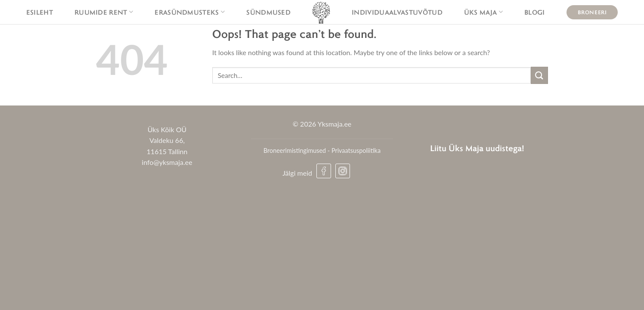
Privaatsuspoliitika (356, 150)
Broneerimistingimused (295, 150)
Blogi (535, 12)
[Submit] (539, 75)
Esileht (40, 12)
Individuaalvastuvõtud (397, 12)
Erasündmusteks (190, 12)
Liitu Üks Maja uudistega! (477, 148)
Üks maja (483, 12)
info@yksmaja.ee (167, 162)
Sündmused (268, 12)
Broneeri (592, 12)
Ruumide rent (104, 12)
